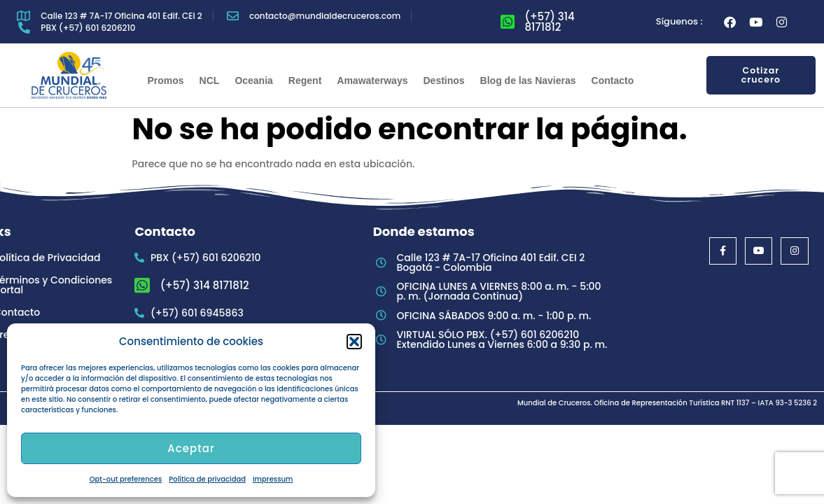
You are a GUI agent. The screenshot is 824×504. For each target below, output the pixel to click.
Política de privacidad (207, 479)
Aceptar (191, 448)
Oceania (253, 80)
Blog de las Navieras (528, 80)
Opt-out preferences (126, 479)
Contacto (613, 80)
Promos (165, 80)
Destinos (444, 80)
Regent (305, 80)
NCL (210, 80)
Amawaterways (372, 80)
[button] (354, 342)
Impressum (273, 479)
